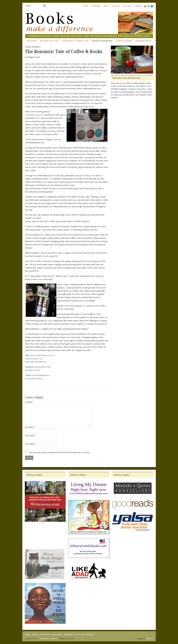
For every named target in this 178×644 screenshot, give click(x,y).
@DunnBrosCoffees (34, 379)
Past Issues (127, 6)
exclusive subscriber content (140, 89)
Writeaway (96, 6)
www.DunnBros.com (34, 359)
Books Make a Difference (49, 639)
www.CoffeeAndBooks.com (42, 355)
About (106, 6)
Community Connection (75, 41)
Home (86, 6)
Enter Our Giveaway (85, 634)
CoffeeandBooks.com (35, 115)
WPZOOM (149, 639)
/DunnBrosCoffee (33, 370)
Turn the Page (124, 41)
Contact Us (115, 6)
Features (32, 41)
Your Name (29, 427)
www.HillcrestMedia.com (36, 362)
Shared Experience (102, 41)
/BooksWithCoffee (43, 367)
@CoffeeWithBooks (41, 375)
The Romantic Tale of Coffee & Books (64, 52)
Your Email (29, 436)
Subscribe (138, 6)
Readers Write (143, 41)
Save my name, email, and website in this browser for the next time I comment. (59, 453)
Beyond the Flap (49, 41)
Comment (29, 402)
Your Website (30, 444)
